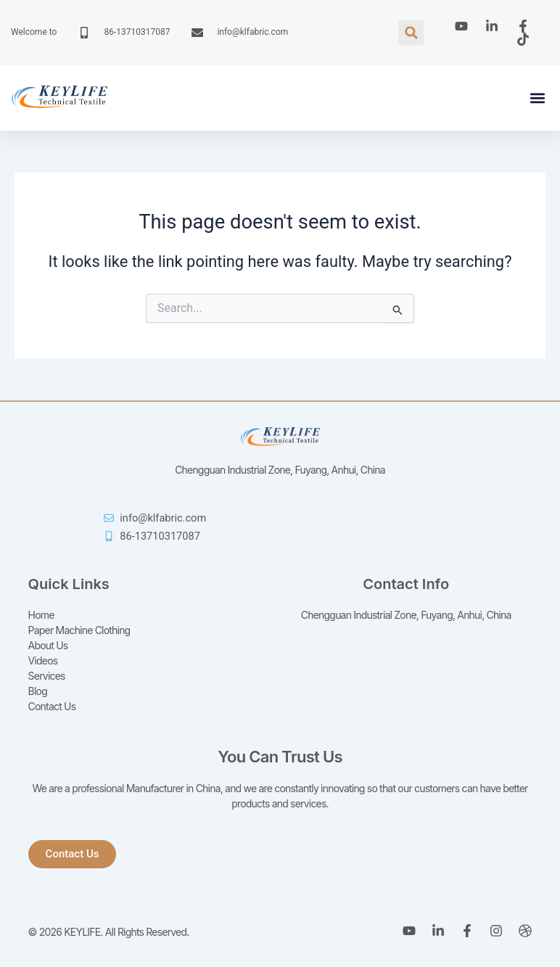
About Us (48, 645)
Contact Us (52, 706)
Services (47, 676)
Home (41, 615)
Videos (43, 661)
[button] (411, 33)
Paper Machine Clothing (79, 630)
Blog (38, 691)
